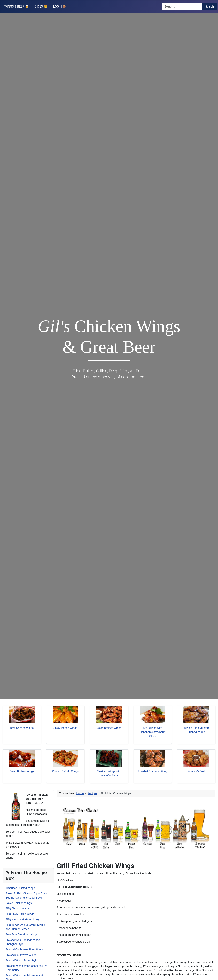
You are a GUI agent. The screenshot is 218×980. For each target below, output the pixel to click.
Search (210, 7)
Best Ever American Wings (22, 935)
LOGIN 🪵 (60, 6)
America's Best (196, 771)
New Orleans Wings (22, 728)
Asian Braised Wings (109, 728)
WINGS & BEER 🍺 (17, 6)
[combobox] (182, 7)
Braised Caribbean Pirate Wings (25, 950)
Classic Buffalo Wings (65, 771)
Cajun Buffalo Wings (22, 771)
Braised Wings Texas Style (21, 960)
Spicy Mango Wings (65, 728)
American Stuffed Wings (20, 888)
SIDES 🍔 (41, 6)
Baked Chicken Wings (19, 903)
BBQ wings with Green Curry (23, 919)
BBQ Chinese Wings (18, 909)
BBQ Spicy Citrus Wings (20, 914)
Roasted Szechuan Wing (153, 771)
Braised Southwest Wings (21, 955)
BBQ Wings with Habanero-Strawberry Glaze (153, 732)
